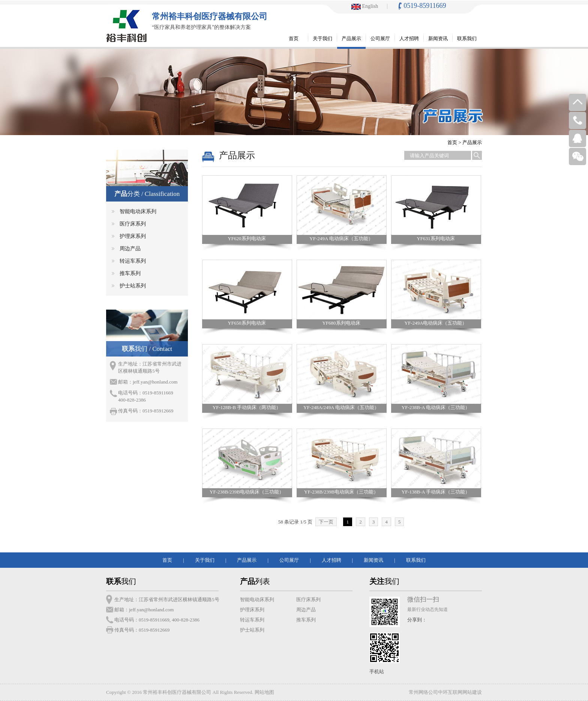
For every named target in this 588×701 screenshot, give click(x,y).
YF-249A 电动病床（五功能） (341, 238)
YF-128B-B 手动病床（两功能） (247, 407)
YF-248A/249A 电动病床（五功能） (341, 407)
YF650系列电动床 (247, 323)
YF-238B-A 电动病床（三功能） (436, 407)
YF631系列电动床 (436, 238)
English (365, 6)
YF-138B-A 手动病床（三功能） (436, 492)
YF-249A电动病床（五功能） (436, 323)
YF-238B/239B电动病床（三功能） (247, 492)
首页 (452, 142)
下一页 (326, 522)
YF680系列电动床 (341, 323)
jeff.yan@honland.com (155, 382)
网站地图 (264, 692)
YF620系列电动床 (247, 238)
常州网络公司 (423, 692)
